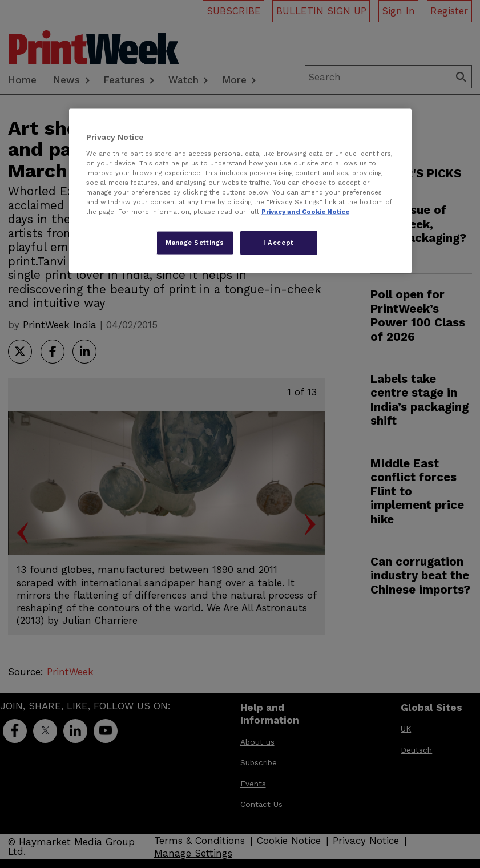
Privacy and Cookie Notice (305, 212)
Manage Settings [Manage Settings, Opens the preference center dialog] (195, 243)
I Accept (279, 243)
